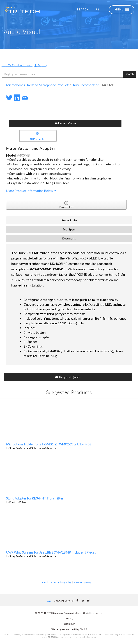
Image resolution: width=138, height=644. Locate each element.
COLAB (83, 630)
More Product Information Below (31, 191)
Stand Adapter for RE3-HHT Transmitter (35, 498)
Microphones (16, 85)
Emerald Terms (48, 582)
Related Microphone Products (48, 85)
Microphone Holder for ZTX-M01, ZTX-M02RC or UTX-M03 (49, 444)
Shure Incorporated (85, 85)
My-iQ (40, 65)
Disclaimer (69, 624)
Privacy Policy (65, 582)
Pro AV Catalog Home (17, 65)
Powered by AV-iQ (82, 582)
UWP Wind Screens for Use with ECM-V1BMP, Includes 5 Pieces (51, 552)
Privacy (69, 619)
